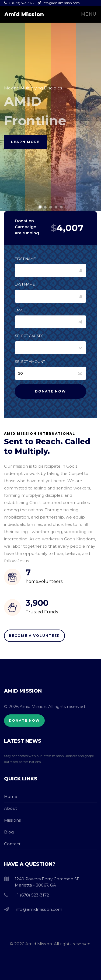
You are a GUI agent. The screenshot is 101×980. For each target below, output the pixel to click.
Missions (12, 820)
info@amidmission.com (59, 3)
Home (11, 796)
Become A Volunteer (34, 636)
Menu (89, 14)
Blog (9, 832)
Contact (12, 844)
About (11, 808)
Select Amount (30, 362)
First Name (25, 259)
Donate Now (24, 720)
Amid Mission (24, 14)
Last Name (25, 284)
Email (20, 310)
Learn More (25, 142)
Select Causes (29, 336)
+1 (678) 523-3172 (20, 3)
